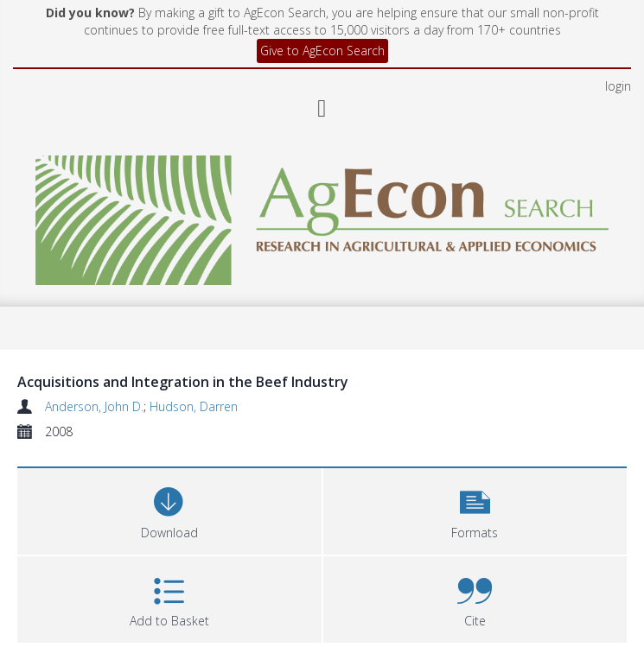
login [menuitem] (618, 86)
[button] (475, 509)
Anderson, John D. (94, 406)
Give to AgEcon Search (322, 51)
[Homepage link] (322, 216)
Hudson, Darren (194, 406)
